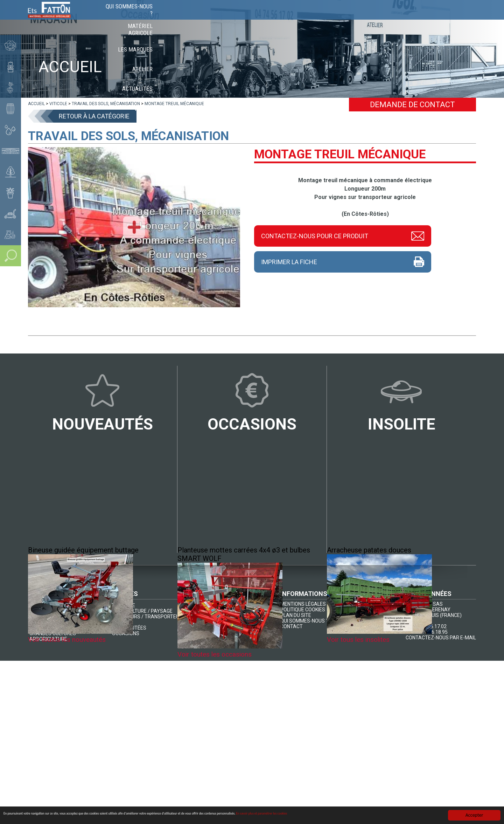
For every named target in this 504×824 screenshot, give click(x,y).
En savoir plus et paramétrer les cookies (401, 816)
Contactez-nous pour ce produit (315, 235)
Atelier (357, 18)
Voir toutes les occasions (217, 655)
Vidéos (428, 18)
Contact (459, 18)
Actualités (393, 18)
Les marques (319, 18)
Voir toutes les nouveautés (69, 640)
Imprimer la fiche (289, 262)
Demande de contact (412, 105)
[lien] (36, 104)
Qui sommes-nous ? (205, 18)
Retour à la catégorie (94, 116)
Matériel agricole (266, 18)
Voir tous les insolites (360, 640)
